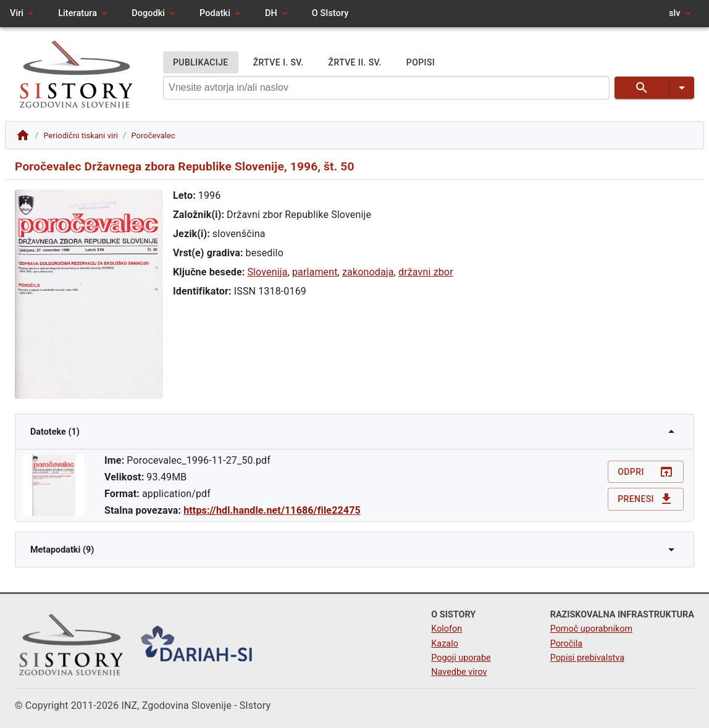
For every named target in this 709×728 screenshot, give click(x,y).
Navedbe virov (459, 672)
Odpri (646, 472)
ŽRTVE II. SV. (355, 63)
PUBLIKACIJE (201, 63)
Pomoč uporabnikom (591, 629)
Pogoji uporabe (461, 658)
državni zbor (426, 272)
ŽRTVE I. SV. (279, 63)
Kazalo (445, 644)
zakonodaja (368, 272)
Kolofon (447, 629)
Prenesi (646, 499)
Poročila (567, 644)
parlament (315, 272)
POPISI (421, 63)
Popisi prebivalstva (587, 658)
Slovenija (267, 272)
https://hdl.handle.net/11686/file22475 (272, 510)
